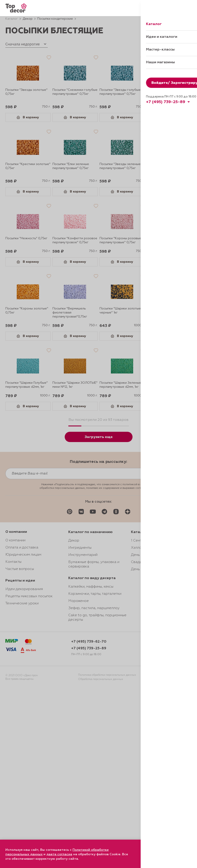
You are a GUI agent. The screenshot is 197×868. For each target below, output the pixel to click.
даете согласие (59, 854)
